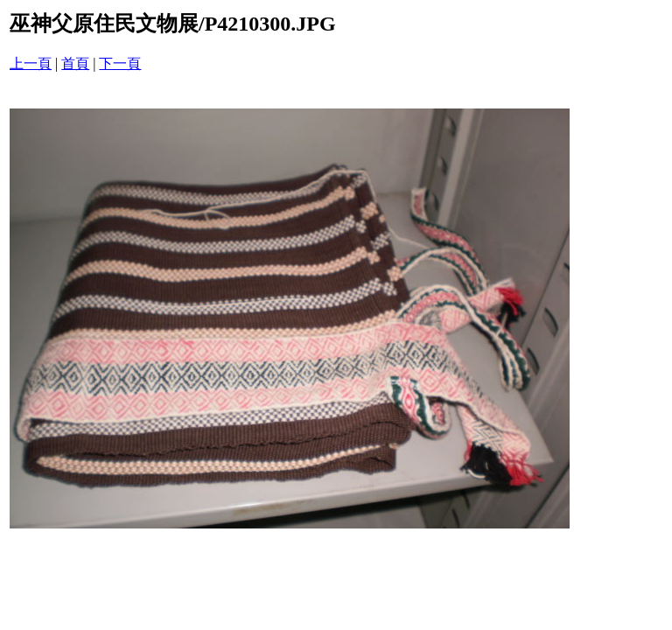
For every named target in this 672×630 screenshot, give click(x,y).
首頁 (75, 63)
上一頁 (31, 63)
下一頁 (120, 63)
